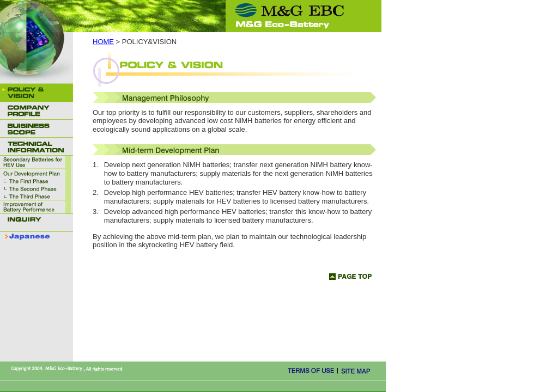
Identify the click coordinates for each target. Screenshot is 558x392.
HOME (103, 42)
